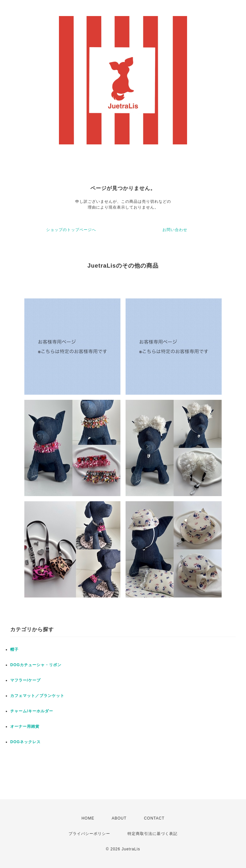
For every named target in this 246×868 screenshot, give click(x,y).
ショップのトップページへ (71, 230)
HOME (88, 818)
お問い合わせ (175, 230)
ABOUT (119, 818)
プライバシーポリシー (89, 834)
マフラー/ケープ (25, 680)
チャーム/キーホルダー (32, 711)
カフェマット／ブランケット (37, 696)
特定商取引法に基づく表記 (152, 834)
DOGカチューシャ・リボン (36, 665)
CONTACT (154, 818)
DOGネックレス (25, 742)
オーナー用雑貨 (25, 726)
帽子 (14, 649)
